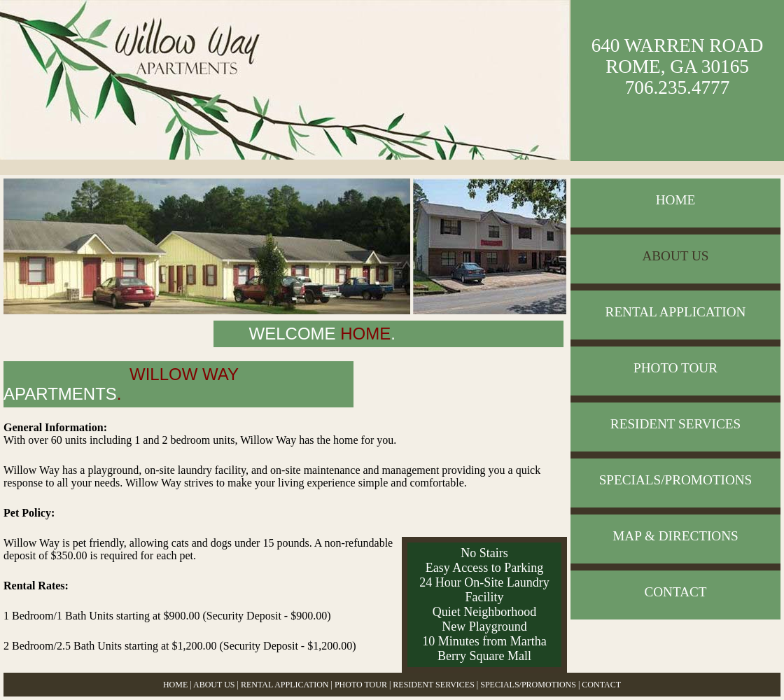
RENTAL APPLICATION (676, 312)
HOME (676, 200)
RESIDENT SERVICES (675, 424)
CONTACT (675, 592)
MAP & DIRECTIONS (675, 536)
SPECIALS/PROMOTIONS (676, 480)
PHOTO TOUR (675, 368)
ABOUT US (675, 256)
